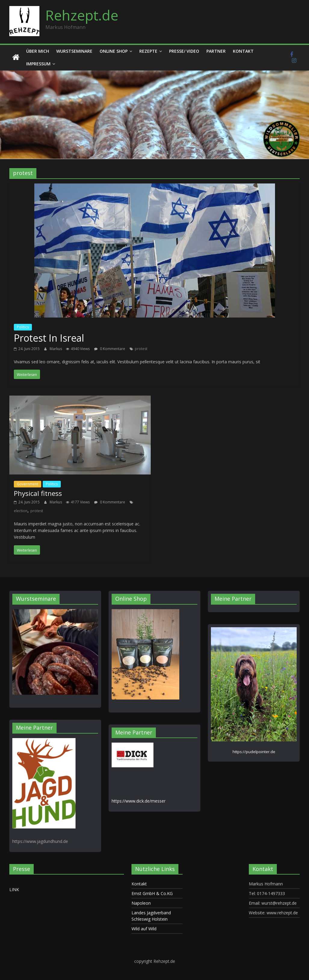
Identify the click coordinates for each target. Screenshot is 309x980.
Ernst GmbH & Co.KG (152, 893)
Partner (216, 51)
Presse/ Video (184, 51)
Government (28, 484)
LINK (14, 889)
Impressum (38, 64)
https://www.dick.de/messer (139, 801)
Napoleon (141, 903)
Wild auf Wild (144, 929)
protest (141, 349)
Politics (23, 327)
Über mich (38, 51)
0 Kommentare (110, 349)
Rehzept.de (82, 15)
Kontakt (243, 51)
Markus (56, 349)
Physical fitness (38, 493)
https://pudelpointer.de (254, 752)
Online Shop (114, 51)
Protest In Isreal (49, 338)
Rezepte (148, 51)
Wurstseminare (74, 51)
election (21, 511)
